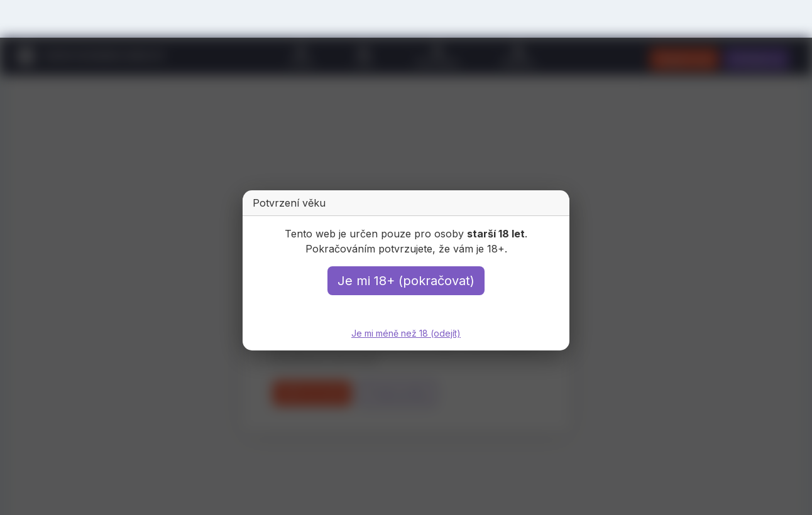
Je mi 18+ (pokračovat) (406, 281)
